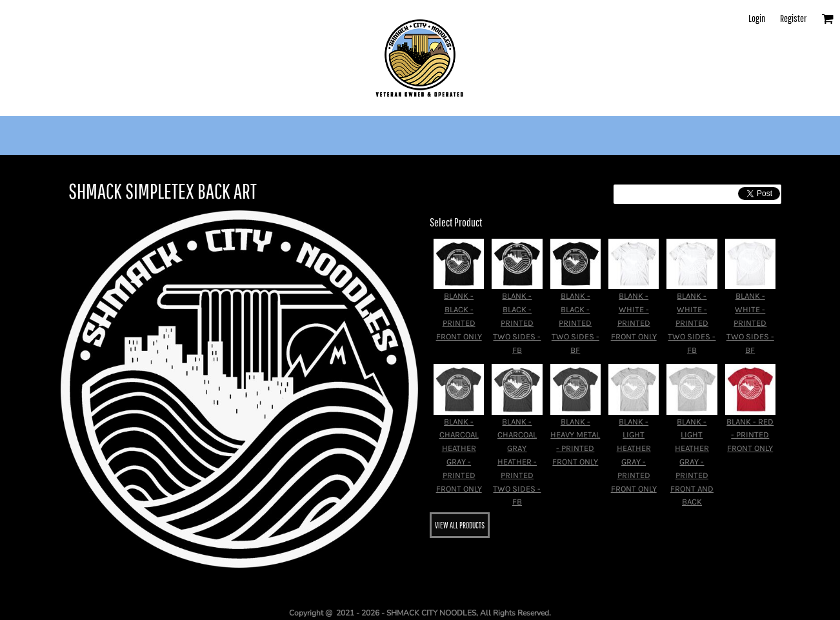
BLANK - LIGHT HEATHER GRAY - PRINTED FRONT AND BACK (692, 462)
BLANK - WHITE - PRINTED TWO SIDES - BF (750, 323)
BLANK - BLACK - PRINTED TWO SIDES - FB (517, 323)
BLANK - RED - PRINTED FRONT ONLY (750, 435)
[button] (827, 18)
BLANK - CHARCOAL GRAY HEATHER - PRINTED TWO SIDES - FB (517, 462)
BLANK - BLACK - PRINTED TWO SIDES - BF (575, 323)
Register (793, 18)
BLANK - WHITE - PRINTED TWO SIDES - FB (692, 323)
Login (757, 18)
